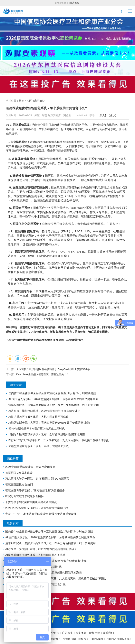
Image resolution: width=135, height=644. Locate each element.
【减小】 (112, 115)
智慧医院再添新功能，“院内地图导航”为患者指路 (35, 490)
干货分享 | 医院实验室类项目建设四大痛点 (31, 502)
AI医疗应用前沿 (36, 101)
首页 (21, 101)
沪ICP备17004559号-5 (119, 639)
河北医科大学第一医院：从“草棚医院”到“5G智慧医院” (38, 479)
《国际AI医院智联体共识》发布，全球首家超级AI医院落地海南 (47, 434)
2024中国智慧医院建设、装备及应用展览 (30, 467)
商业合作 (54, 633)
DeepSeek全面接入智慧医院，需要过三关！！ (43, 374)
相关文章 (16, 385)
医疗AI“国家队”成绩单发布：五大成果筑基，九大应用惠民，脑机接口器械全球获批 (59, 440)
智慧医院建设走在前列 (19, 484)
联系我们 (108, 633)
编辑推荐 (13, 459)
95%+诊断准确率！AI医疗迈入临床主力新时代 (37, 428)
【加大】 (102, 115)
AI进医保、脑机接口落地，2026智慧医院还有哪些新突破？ (44, 411)
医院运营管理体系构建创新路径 (24, 496)
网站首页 (74, 3)
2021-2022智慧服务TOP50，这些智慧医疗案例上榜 (37, 508)
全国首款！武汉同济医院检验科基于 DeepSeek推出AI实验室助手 (53, 369)
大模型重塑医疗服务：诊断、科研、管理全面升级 (39, 446)
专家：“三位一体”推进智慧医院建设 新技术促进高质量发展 (41, 514)
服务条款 (81, 633)
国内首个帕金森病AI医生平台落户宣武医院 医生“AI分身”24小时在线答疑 (52, 393)
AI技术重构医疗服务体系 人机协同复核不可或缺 (39, 417)
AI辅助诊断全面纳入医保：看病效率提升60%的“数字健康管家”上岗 (49, 423)
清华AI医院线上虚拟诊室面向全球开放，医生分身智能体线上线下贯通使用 (54, 405)
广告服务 (68, 633)
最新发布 (13, 523)
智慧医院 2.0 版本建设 (19, 473)
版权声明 (95, 633)
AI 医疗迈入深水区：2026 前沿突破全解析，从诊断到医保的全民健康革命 (53, 399)
